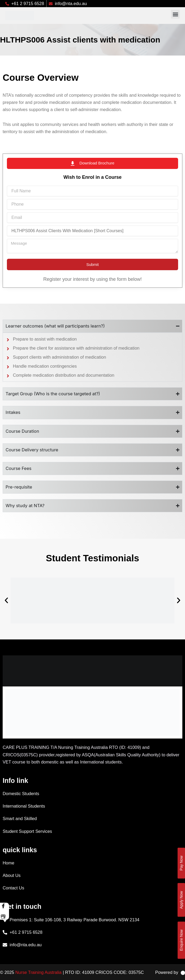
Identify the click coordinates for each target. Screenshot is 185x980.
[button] (175, 14)
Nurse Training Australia (38, 972)
